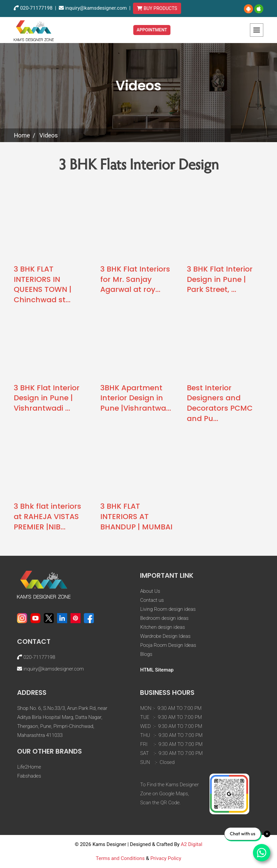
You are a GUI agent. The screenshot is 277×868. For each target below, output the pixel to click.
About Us (150, 591)
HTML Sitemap (157, 670)
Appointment (152, 30)
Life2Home (29, 767)
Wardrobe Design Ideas (165, 636)
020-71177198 (36, 8)
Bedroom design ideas (164, 618)
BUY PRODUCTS (157, 8)
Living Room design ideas (168, 609)
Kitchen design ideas (162, 627)
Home (22, 135)
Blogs (146, 654)
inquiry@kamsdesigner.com (96, 8)
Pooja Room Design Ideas (168, 645)
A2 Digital (191, 844)
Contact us (152, 600)
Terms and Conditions (120, 858)
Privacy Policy (166, 858)
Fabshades (29, 776)
